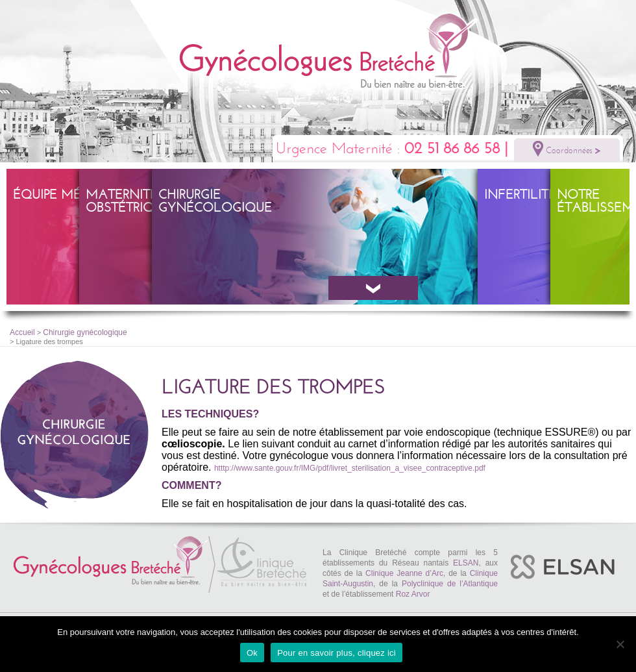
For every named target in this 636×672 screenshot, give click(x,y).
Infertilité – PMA (541, 194)
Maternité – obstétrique (128, 201)
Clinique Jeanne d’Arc (404, 573)
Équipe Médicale (70, 194)
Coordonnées (567, 149)
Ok (252, 653)
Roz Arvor (413, 594)
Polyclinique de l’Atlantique (450, 584)
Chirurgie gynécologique (215, 201)
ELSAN (466, 563)
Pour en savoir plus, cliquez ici (336, 653)
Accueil (22, 332)
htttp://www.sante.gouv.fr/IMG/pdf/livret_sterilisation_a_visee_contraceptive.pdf (350, 468)
